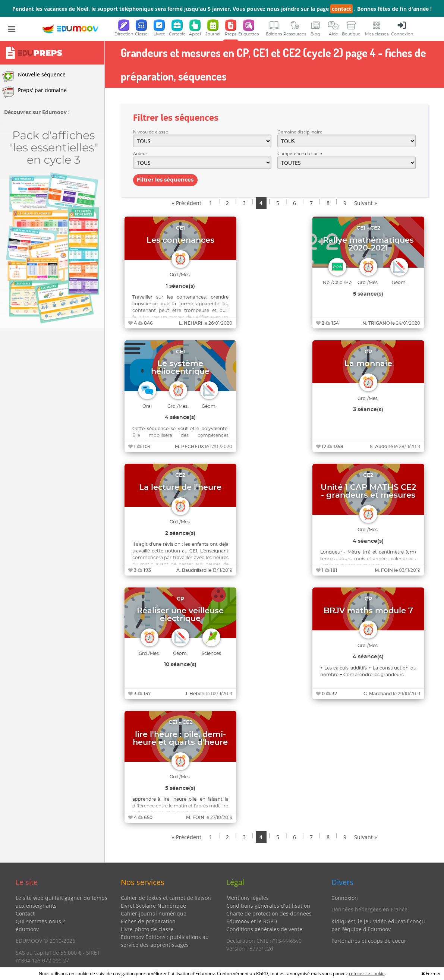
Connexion (345, 898)
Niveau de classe (151, 132)
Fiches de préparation (148, 921)
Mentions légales (248, 898)
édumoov (27, 929)
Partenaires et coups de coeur (369, 941)
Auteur (140, 153)
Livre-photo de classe (147, 929)
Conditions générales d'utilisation (268, 906)
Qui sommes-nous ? (40, 921)
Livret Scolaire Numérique (153, 906)
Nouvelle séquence (34, 76)
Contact (25, 913)
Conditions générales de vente (264, 929)
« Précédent (187, 203)
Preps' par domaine (34, 92)
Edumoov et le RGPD (252, 921)
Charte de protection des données (269, 913)
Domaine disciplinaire (300, 132)
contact (341, 9)
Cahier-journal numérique (154, 913)
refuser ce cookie (367, 973)
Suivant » (366, 203)
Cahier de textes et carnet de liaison (166, 898)
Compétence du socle (300, 153)
